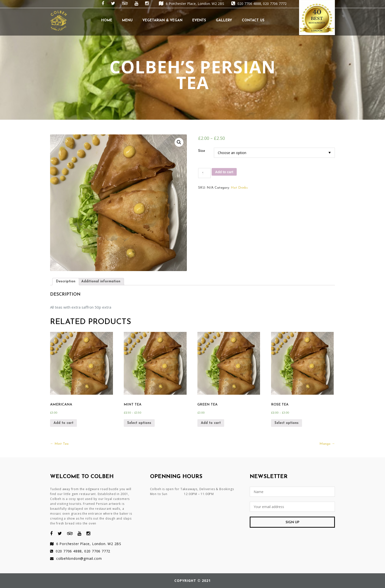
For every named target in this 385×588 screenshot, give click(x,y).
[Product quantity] (204, 173)
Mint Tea (59, 444)
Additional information (101, 281)
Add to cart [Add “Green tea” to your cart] (211, 423)
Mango (327, 444)
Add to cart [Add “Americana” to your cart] (63, 423)
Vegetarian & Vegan (162, 20)
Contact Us (253, 20)
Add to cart (224, 172)
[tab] (66, 282)
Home (107, 20)
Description (66, 281)
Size (202, 151)
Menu (127, 20)
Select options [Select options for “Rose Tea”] (287, 423)
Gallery (224, 20)
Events (199, 20)
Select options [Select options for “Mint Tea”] (139, 423)
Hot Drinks (239, 188)
